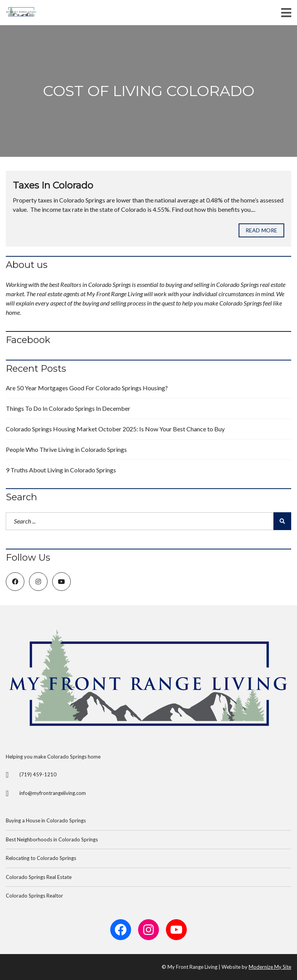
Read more (261, 230)
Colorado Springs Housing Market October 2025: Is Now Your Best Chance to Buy (115, 429)
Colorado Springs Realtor (34, 896)
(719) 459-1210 (38, 774)
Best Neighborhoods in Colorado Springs (52, 839)
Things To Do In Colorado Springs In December (68, 408)
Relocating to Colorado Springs (41, 858)
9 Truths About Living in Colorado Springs (61, 470)
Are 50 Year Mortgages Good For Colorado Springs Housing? (87, 388)
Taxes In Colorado (53, 185)
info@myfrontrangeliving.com (53, 793)
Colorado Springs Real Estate (39, 877)
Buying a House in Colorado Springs (46, 820)
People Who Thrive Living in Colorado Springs (66, 449)
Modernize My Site (270, 967)
